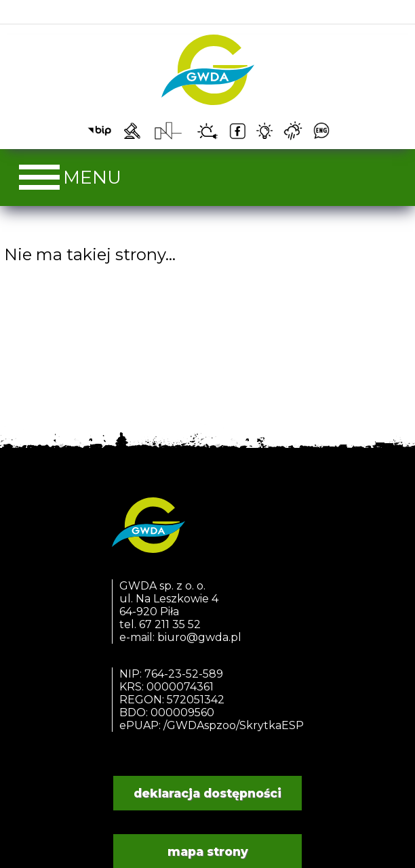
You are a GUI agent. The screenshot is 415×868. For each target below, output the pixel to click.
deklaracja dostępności (207, 793)
